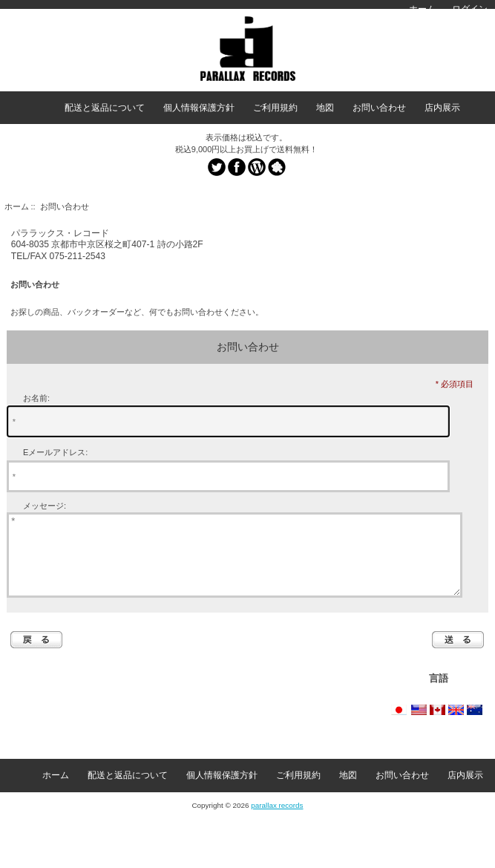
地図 (325, 108)
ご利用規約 (275, 108)
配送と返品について (105, 108)
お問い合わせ (379, 108)
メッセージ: (45, 506)
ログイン (470, 9)
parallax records (277, 821)
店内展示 (442, 108)
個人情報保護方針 (199, 108)
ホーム (422, 9)
